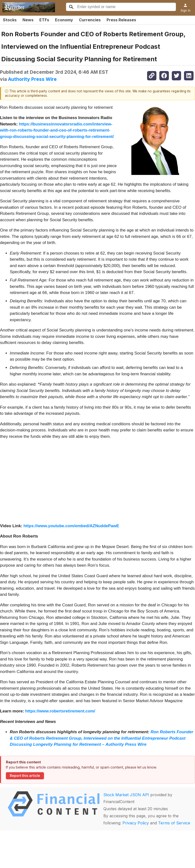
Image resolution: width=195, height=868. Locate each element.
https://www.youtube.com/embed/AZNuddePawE (71, 526)
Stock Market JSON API (126, 795)
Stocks (10, 20)
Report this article (25, 776)
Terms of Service (174, 823)
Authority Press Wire (32, 79)
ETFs (44, 20)
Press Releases (121, 20)
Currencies (90, 20)
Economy (64, 20)
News (28, 20)
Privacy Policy (136, 823)
